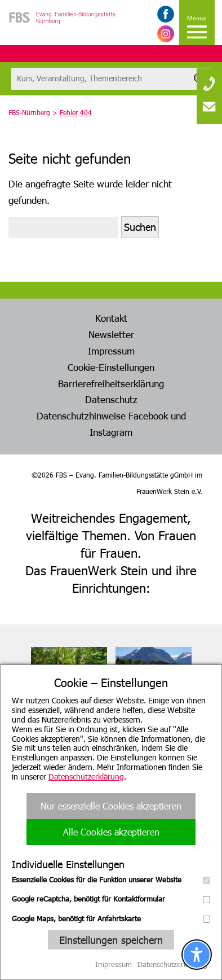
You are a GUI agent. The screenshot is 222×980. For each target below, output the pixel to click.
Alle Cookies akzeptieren (111, 832)
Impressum (111, 351)
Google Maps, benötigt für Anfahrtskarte (111, 918)
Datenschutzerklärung (86, 776)
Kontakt (111, 318)
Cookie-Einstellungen (111, 367)
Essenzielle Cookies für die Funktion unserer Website (111, 880)
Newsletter (111, 334)
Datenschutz (111, 399)
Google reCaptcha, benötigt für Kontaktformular (111, 899)
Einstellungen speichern (111, 940)
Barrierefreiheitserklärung (111, 383)
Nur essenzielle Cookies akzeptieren (111, 806)
